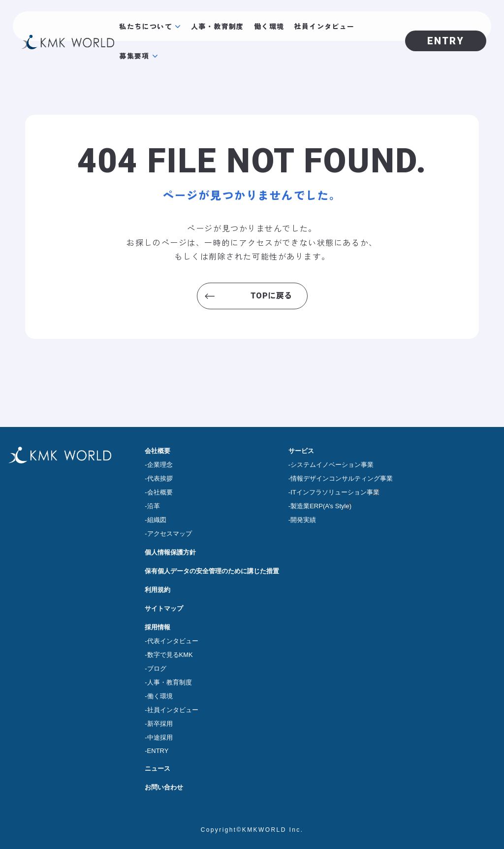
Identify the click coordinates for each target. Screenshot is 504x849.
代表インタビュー (173, 641)
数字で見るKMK (170, 655)
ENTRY (158, 751)
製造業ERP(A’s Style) (321, 506)
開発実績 (303, 520)
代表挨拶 (160, 478)
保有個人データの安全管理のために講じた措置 (212, 571)
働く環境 (269, 26)
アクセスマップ (170, 534)
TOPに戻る (271, 296)
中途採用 (160, 737)
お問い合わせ (164, 787)
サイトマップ (164, 608)
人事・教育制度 (218, 26)
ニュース (157, 768)
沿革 (154, 506)
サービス (301, 451)
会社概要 (157, 451)
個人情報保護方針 (170, 552)
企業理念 (160, 465)
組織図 (157, 520)
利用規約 (157, 590)
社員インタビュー (324, 26)
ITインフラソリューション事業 (335, 492)
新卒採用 (160, 724)
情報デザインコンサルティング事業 (342, 478)
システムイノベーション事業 (332, 465)
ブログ (157, 669)
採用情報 (157, 627)
